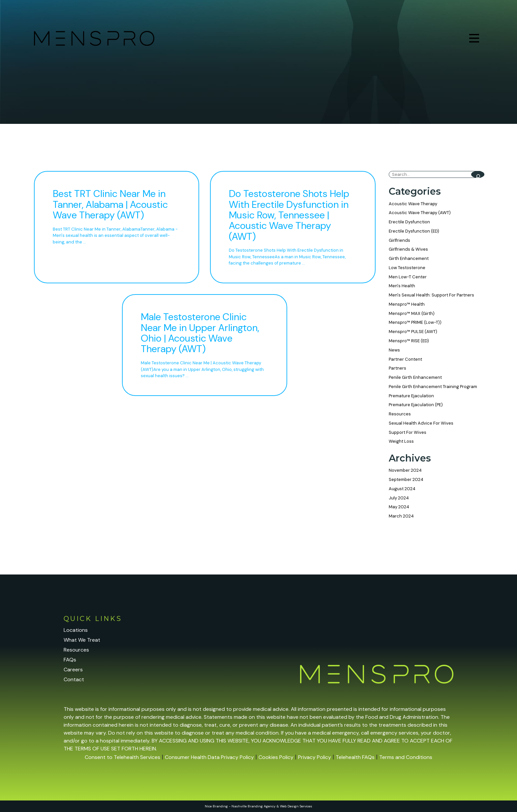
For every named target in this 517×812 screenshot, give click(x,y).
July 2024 (399, 498)
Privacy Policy (315, 757)
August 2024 (402, 489)
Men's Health (402, 286)
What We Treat (82, 640)
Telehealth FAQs (355, 757)
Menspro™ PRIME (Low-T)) (415, 322)
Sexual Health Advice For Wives (421, 423)
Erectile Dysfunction (409, 222)
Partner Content (405, 359)
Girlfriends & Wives (408, 249)
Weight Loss (401, 441)
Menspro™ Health (407, 304)
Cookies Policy (276, 757)
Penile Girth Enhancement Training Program (433, 387)
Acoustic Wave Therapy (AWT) (420, 213)
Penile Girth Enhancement (415, 377)
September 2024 (406, 479)
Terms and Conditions (406, 757)
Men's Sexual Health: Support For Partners (431, 295)
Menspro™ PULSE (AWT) (413, 332)
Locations (76, 630)
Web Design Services (296, 806)
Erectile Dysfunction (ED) (414, 231)
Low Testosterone (407, 268)
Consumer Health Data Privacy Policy (209, 757)
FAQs (70, 660)
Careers (73, 670)
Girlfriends (399, 240)
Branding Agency (262, 806)
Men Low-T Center (408, 277)
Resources (400, 414)
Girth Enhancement (409, 258)
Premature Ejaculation (411, 396)
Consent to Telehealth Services (122, 757)
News (394, 350)
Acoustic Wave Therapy (413, 204)
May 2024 (399, 507)
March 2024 (401, 516)
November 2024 (405, 470)
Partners (397, 368)
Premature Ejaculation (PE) (416, 405)
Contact (74, 679)
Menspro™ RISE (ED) (409, 341)
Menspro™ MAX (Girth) (412, 313)
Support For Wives (408, 432)
